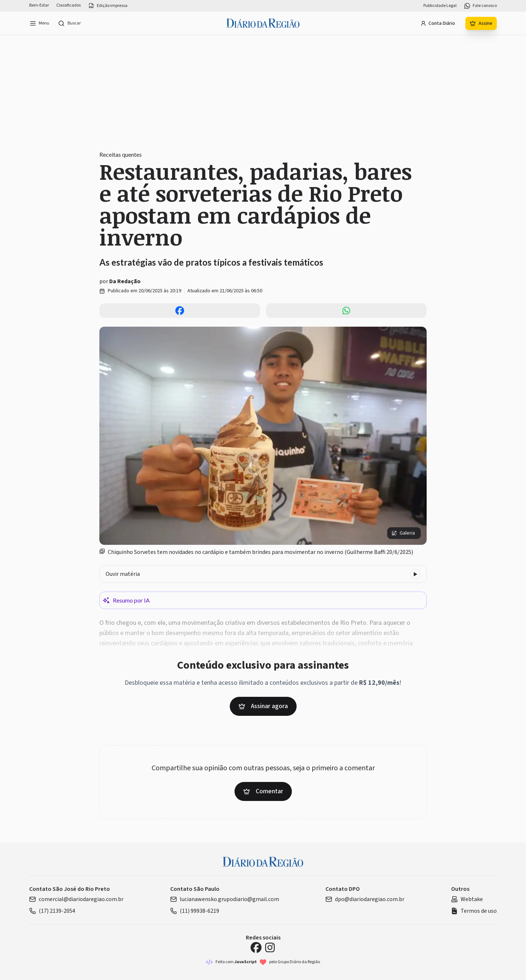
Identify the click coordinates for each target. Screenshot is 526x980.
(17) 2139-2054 (52, 911)
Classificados (68, 5)
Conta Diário (438, 23)
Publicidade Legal (440, 6)
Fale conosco (480, 6)
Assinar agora (263, 706)
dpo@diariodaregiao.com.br (365, 899)
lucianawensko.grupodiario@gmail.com (225, 899)
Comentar (263, 791)
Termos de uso (474, 911)
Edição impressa (108, 6)
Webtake (467, 899)
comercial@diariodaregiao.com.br (76, 899)
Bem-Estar (39, 5)
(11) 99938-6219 (195, 911)
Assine (481, 23)
